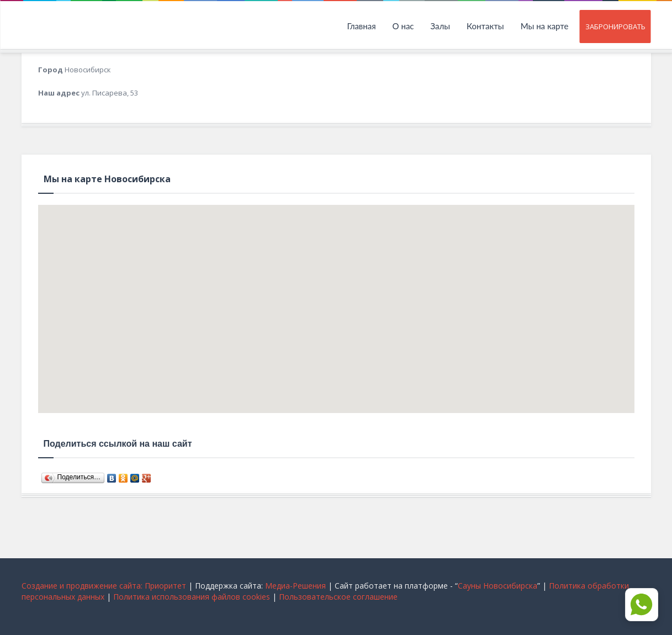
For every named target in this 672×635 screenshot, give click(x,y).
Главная (361, 26)
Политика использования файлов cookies (192, 597)
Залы (441, 26)
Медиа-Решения (295, 586)
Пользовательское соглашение (338, 597)
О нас (403, 26)
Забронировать (615, 27)
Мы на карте (545, 26)
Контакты (485, 26)
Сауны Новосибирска (498, 586)
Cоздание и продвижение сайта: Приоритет (104, 586)
